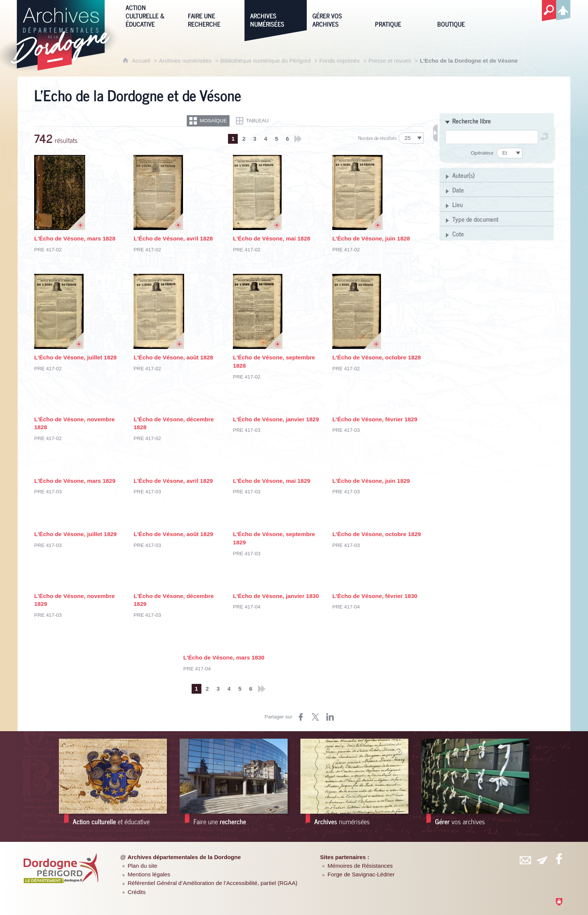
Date (458, 190)
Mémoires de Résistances (360, 866)
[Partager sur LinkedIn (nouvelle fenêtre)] (330, 717)
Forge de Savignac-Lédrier (361, 874)
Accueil (142, 61)
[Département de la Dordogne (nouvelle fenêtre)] (61, 868)
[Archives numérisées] (276, 15)
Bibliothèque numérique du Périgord (266, 61)
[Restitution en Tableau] (252, 121)
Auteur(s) (463, 175)
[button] (497, 120)
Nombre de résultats (377, 138)
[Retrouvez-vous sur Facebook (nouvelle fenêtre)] (559, 859)
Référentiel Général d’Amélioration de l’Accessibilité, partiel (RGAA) (212, 883)
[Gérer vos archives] (338, 15)
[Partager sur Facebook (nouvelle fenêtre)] (301, 717)
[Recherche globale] (549, 11)
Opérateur (482, 153)
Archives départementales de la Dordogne (184, 857)
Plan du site (142, 866)
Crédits (136, 892)
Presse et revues (390, 61)
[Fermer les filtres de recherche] (435, 133)
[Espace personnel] (563, 9)
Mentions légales (149, 874)
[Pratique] (400, 15)
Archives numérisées (185, 61)
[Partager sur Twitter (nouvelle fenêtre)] (315, 717)
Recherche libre (472, 121)
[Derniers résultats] (298, 139)
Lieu (457, 204)
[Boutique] (463, 15)
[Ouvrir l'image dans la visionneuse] (60, 192)
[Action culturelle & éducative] (151, 15)
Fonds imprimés (340, 61)
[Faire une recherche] (213, 15)
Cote (458, 234)
